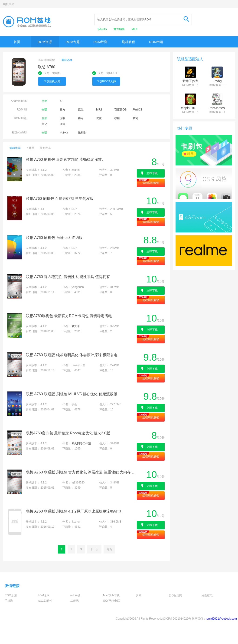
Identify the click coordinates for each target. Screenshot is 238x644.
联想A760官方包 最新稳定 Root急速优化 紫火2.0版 (68, 433)
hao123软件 (45, 601)
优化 (99, 118)
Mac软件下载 (111, 595)
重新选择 (67, 60)
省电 (62, 124)
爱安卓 (76, 326)
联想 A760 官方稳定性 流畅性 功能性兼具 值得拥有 (68, 277)
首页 (17, 42)
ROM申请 (156, 42)
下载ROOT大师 (106, 81)
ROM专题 (73, 42)
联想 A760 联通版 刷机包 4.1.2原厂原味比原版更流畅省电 (73, 511)
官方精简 (119, 29)
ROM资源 (45, 42)
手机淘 (9, 601)
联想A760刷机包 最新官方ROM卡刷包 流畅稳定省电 (69, 316)
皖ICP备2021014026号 (177, 619)
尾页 (109, 549)
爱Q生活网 (175, 595)
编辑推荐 (15, 148)
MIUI (135, 29)
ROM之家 (43, 595)
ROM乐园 (11, 595)
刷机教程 (128, 42)
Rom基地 (27, 22)
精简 (135, 118)
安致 (139, 595)
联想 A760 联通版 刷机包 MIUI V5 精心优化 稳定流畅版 (72, 394)
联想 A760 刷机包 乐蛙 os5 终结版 (54, 238)
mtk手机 (75, 595)
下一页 (94, 549)
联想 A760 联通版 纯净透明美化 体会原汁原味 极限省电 (72, 355)
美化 (44, 124)
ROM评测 (100, 42)
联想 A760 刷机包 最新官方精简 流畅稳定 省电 (64, 159)
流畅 (62, 118)
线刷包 (82, 133)
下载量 (30, 148)
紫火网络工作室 (81, 443)
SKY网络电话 (111, 601)
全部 (44, 101)
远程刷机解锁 (151, 183)
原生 (81, 110)
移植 (117, 118)
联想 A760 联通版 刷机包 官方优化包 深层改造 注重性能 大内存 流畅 (81, 472)
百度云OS (120, 110)
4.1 (62, 101)
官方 (62, 110)
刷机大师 (9, 4)
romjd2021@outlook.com (221, 619)
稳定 (81, 118)
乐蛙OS (103, 29)
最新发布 (45, 148)
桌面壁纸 (207, 595)
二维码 (75, 601)
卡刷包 (64, 133)
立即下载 (152, 173)
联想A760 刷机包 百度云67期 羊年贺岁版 (60, 199)
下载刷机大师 (52, 81)
